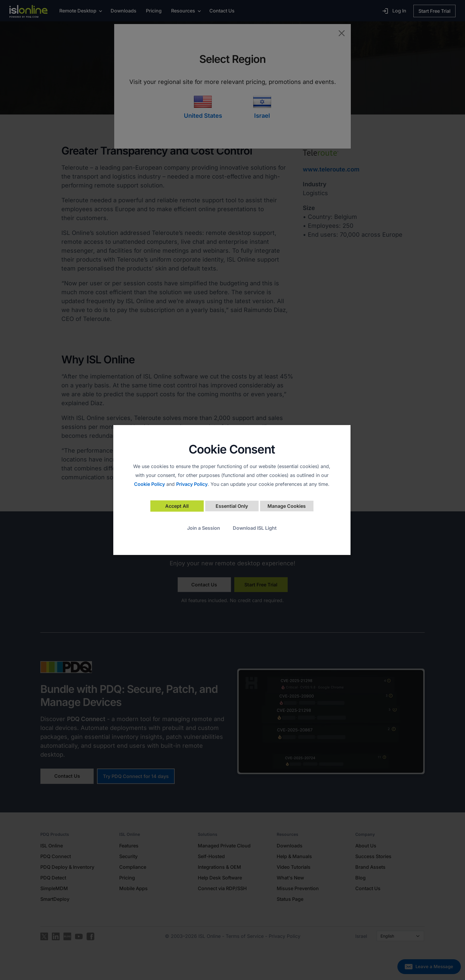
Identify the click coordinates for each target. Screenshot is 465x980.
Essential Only (232, 506)
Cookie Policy (149, 484)
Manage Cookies (287, 506)
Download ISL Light (255, 528)
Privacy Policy (192, 484)
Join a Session (204, 528)
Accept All (177, 506)
